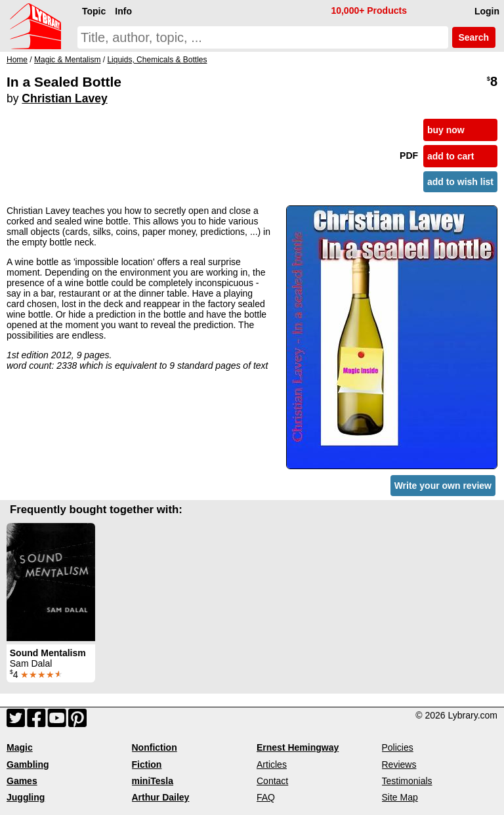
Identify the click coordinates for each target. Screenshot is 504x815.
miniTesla (153, 781)
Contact (272, 781)
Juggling (26, 797)
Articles (272, 764)
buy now (446, 130)
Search (474, 37)
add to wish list (460, 182)
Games (22, 781)
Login (487, 11)
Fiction (147, 764)
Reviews (399, 764)
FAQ (266, 797)
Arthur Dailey (161, 797)
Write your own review (443, 486)
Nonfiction (155, 747)
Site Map (400, 797)
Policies (398, 747)
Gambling (28, 764)
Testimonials (407, 781)
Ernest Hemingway (298, 747)
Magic (20, 747)
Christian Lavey (64, 98)
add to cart (451, 156)
